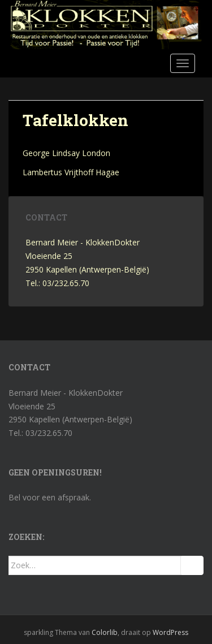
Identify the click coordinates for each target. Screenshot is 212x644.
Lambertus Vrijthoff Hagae (71, 172)
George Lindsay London (66, 153)
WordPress (170, 632)
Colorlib (105, 632)
